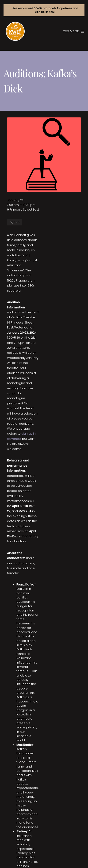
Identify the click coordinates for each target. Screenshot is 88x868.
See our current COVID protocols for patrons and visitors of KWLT (45, 10)
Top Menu (74, 31)
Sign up (15, 222)
